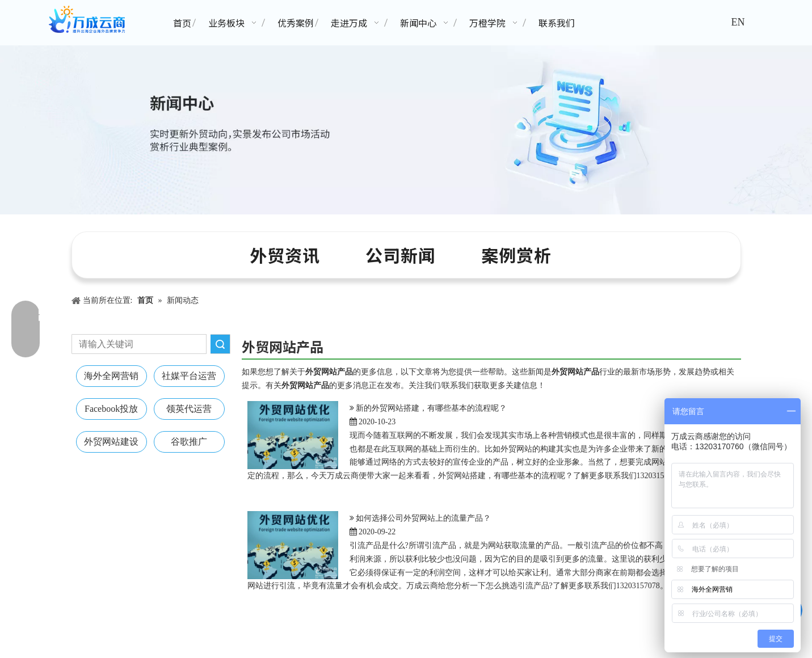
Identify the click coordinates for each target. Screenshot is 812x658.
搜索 (220, 344)
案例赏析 (516, 255)
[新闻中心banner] (406, 130)
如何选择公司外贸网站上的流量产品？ (423, 518)
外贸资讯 (285, 255)
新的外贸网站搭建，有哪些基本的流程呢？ (431, 408)
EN (738, 22)
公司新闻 (401, 255)
